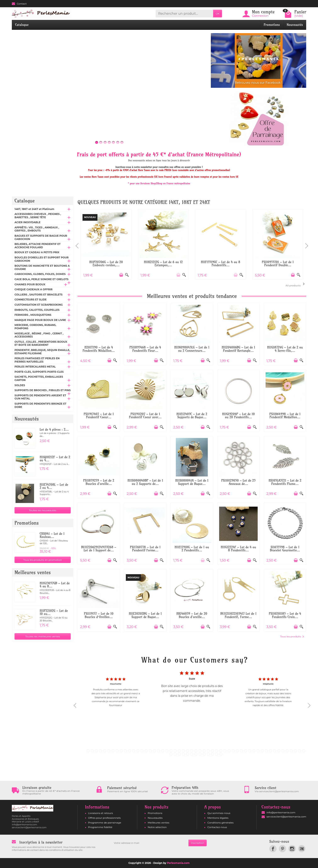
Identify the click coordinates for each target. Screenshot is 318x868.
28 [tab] (200, 751)
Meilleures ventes (158, 823)
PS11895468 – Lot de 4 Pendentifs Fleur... (145, 349)
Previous (78, 244)
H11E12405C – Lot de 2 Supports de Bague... (192, 416)
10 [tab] (125, 751)
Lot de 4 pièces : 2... (54, 430)
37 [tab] (237, 751)
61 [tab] (200, 754)
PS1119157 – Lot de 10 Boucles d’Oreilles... (99, 615)
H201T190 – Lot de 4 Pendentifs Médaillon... (99, 349)
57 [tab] (183, 754)
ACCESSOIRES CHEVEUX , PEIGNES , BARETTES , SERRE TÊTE (38, 216)
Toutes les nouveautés (42, 510)
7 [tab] (113, 751)
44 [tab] (266, 751)
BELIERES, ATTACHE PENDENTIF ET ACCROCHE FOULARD (38, 246)
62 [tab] (204, 754)
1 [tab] (88, 751)
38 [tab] (242, 751)
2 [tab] (92, 751)
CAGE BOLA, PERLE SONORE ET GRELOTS (41, 279)
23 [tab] (179, 751)
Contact (19, 4)
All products (296, 284)
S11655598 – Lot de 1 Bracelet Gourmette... (285, 549)
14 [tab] (142, 751)
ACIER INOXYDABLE (27, 222)
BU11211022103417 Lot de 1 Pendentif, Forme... (238, 615)
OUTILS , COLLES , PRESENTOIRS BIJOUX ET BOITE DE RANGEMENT (41, 343)
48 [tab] (283, 751)
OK (218, 14)
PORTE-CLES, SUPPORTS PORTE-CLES (39, 372)
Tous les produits (292, 637)
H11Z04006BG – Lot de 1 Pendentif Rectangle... (238, 349)
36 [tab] (233, 751)
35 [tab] (229, 751)
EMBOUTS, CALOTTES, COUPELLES (37, 310)
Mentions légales (218, 818)
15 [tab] (146, 751)
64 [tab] (212, 754)
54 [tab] (171, 754)
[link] (273, 849)
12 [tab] (134, 751)
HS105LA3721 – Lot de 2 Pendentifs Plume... (285, 482)
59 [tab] (192, 754)
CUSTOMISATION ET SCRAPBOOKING (39, 305)
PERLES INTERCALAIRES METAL (35, 367)
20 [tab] (167, 751)
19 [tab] (163, 751)
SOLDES (20, 385)
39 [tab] (246, 751)
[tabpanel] (192, 704)
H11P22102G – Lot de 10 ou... (54, 612)
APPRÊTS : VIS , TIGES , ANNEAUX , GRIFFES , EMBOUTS (37, 229)
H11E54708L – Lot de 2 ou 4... (54, 486)
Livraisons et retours (101, 813)
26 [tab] (192, 751)
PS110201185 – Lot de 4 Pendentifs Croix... (285, 615)
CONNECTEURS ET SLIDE (31, 300)
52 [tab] (300, 751)
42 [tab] (258, 751)
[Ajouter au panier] (121, 275)
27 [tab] (196, 751)
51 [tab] (295, 751)
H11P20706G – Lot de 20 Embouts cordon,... (106, 264)
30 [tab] (208, 751)
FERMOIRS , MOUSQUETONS (33, 315)
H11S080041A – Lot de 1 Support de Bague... (192, 482)
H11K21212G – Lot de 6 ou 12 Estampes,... (163, 264)
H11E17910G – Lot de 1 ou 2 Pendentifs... (192, 549)
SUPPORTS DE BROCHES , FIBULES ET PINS (43, 390)
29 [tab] (204, 751)
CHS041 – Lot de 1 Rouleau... (52, 535)
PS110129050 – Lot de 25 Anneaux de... (238, 482)
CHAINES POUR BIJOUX (30, 284)
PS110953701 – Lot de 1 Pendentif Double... (278, 264)
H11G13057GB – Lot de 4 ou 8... (55, 585)
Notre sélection (157, 827)
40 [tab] (250, 751)
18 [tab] (159, 751)
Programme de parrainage (105, 823)
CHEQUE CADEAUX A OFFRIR (33, 289)
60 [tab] (196, 754)
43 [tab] (262, 751)
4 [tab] (101, 751)
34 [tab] (225, 751)
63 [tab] (208, 754)
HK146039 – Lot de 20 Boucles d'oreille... (192, 615)
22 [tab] (175, 751)
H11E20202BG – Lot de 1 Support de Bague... (145, 615)
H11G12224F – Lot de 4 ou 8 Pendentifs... (238, 549)
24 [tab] (183, 751)
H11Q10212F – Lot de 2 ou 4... (55, 459)
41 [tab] (254, 751)
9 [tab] (121, 751)
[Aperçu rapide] (127, 275)
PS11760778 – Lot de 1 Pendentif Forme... (145, 549)
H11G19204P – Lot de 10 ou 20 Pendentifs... (238, 416)
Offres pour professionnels (104, 818)
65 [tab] (217, 754)
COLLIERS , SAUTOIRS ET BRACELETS (39, 295)
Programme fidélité (100, 827)
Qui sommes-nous (219, 813)
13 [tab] (138, 751)
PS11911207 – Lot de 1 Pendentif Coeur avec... (145, 416)
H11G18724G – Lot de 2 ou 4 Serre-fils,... (285, 349)
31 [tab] (212, 751)
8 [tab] (117, 751)
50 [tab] (291, 751)
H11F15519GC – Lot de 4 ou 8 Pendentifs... (221, 264)
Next (306, 244)
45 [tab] (271, 751)
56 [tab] (179, 754)
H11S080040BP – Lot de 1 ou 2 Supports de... (145, 482)
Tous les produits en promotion (43, 560)
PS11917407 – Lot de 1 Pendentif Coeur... (99, 416)
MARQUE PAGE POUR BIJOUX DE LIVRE (40, 320)
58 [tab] (188, 754)
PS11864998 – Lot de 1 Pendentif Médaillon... (285, 416)
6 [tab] (109, 751)
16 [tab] (150, 751)
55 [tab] (175, 754)
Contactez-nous (217, 827)
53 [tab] (304, 751)
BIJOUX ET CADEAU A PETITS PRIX (37, 252)
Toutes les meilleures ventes (43, 636)
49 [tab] (287, 751)
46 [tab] (275, 751)
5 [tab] (105, 751)
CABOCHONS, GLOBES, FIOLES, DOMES (40, 274)
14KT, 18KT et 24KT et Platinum (34, 209)
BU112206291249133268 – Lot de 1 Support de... (99, 549)
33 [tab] (221, 751)
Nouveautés (295, 25)
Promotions (272, 25)
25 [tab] (188, 751)
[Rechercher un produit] (184, 14)
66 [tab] (221, 754)
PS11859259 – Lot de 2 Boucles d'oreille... (99, 482)
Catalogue (22, 25)
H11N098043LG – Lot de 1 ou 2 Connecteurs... (192, 349)
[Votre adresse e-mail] (150, 843)
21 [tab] (171, 751)
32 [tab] (217, 751)
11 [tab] (130, 751)
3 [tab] (96, 751)
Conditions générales (220, 823)
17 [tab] (154, 751)
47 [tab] (279, 751)
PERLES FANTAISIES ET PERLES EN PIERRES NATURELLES (37, 360)
